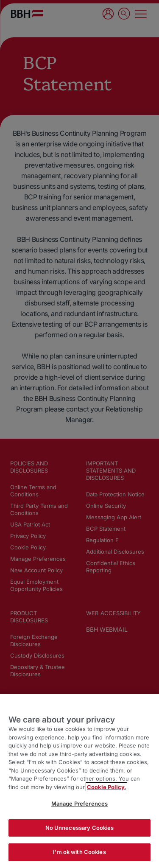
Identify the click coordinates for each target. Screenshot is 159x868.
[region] (79, 781)
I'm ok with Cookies (79, 852)
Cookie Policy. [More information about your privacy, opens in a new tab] (106, 787)
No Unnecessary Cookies (80, 828)
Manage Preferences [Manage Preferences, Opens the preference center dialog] (79, 804)
